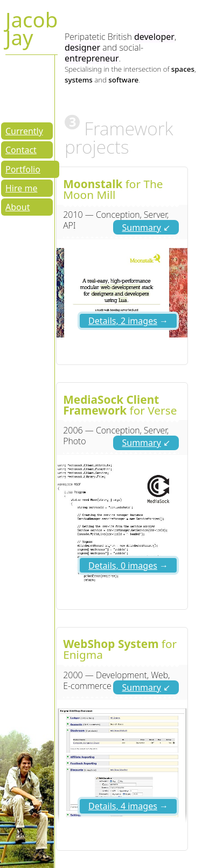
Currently (24, 131)
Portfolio (23, 169)
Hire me (21, 188)
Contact (21, 150)
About (18, 207)
